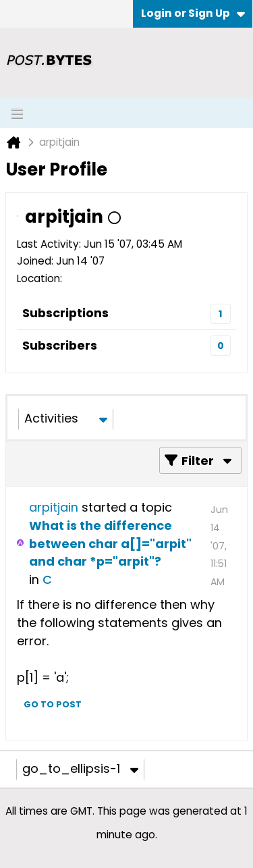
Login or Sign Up (193, 13)
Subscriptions (65, 313)
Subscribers (60, 345)
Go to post (53, 704)
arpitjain (54, 507)
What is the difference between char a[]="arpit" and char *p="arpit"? (110, 544)
